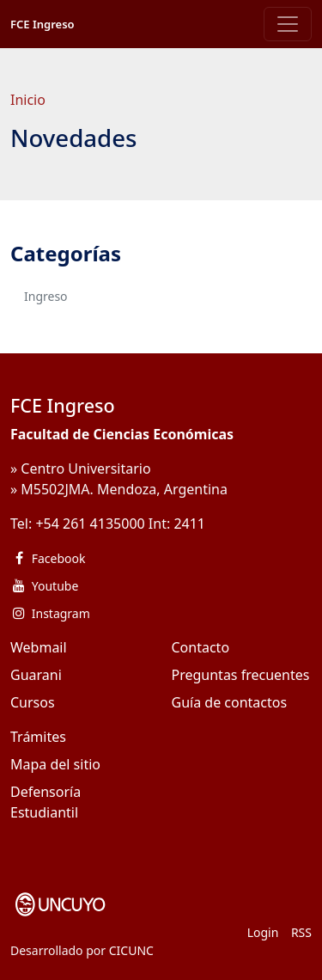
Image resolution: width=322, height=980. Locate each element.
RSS (301, 932)
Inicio (28, 100)
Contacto (201, 647)
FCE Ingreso (43, 24)
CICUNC (131, 950)
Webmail (39, 647)
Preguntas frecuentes (241, 675)
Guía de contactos (230, 702)
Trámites (38, 737)
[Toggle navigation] (288, 24)
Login (263, 932)
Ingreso (46, 296)
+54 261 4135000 (90, 524)
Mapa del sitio (55, 764)
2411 (189, 524)
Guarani (36, 675)
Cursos (33, 702)
